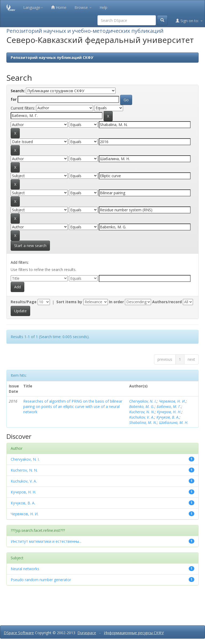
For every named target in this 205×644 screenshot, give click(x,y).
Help (103, 7)
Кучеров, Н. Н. (169, 412)
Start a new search (30, 246)
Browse (83, 7)
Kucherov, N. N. (142, 412)
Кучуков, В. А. (168, 417)
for (14, 99)
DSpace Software (19, 633)
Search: (18, 91)
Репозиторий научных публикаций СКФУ (52, 57)
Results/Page (24, 302)
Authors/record (167, 302)
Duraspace (87, 633)
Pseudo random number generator (41, 580)
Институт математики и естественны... (46, 541)
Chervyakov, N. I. (143, 401)
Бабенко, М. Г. (169, 406)
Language (33, 7)
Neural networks (25, 569)
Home (59, 7)
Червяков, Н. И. (172, 401)
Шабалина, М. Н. (174, 422)
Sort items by (69, 302)
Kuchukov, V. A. (142, 417)
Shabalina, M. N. (143, 422)
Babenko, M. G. (142, 406)
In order (116, 302)
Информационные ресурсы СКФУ (134, 633)
